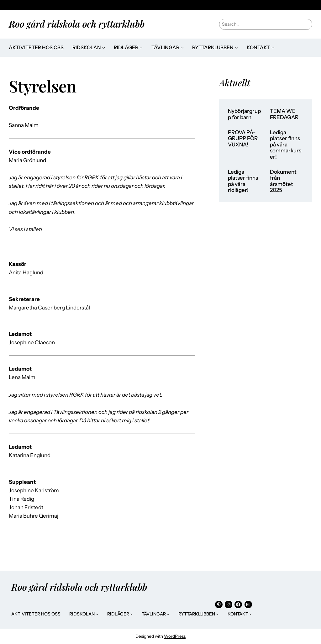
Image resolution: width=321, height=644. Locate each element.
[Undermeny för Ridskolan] (104, 48)
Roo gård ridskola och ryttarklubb (77, 24)
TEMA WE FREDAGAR (284, 114)
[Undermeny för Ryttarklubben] (236, 48)
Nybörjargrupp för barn (244, 114)
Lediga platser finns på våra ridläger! (243, 181)
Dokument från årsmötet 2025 (283, 181)
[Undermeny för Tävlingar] (182, 48)
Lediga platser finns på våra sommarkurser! (286, 145)
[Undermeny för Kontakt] (273, 48)
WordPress (175, 636)
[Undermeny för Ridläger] (141, 48)
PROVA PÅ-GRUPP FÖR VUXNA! (243, 139)
